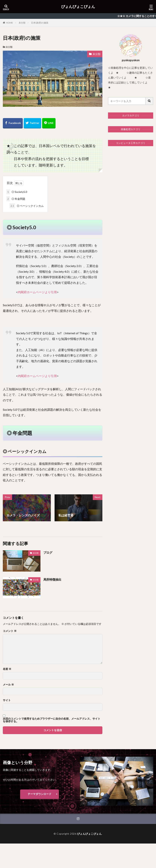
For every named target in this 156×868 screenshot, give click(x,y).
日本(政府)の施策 (40, 23)
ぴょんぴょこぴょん (78, 7)
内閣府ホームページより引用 (37, 292)
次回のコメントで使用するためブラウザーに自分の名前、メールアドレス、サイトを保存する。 (52, 720)
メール (8, 685)
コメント (10, 631)
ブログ (48, 552)
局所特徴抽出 (52, 579)
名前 (7, 669)
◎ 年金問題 (16, 199)
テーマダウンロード (40, 794)
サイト (7, 700)
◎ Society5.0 (17, 192)
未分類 (22, 23)
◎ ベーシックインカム (27, 206)
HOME (10, 23)
